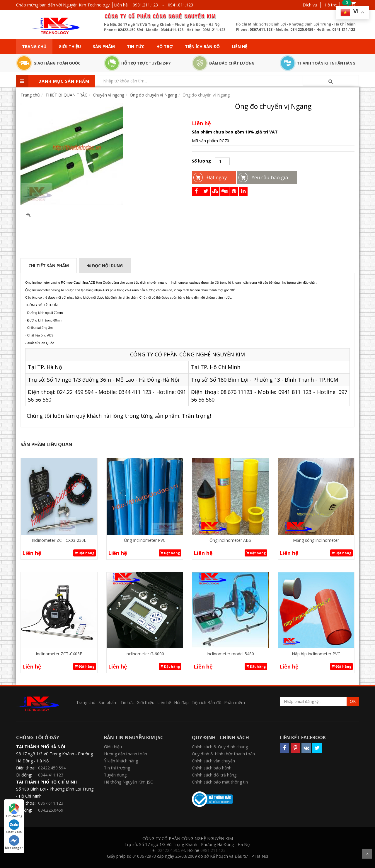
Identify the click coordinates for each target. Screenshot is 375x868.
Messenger (14, 842)
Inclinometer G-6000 (145, 654)
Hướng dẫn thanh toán (126, 754)
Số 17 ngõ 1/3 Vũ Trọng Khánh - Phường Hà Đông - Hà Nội (54, 757)
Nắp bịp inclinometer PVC (316, 654)
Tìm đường (14, 811)
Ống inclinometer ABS (230, 540)
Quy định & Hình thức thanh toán (223, 754)
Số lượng (201, 161)
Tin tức (136, 46)
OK (353, 701)
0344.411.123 (172, 30)
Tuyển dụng (115, 775)
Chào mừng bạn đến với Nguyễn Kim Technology (63, 5)
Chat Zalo (14, 827)
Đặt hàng (85, 553)
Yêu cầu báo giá (270, 177)
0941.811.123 (180, 5)
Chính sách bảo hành (212, 768)
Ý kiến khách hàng (121, 761)
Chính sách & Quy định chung (220, 747)
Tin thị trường (117, 768)
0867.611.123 (261, 29)
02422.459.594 (130, 30)
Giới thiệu (70, 46)
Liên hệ (240, 46)
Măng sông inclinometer (316, 540)
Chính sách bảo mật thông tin (220, 782)
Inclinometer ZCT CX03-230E (59, 540)
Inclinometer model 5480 (230, 654)
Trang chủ (34, 46)
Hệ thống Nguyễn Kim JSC (128, 782)
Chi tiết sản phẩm (49, 266)
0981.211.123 (145, 5)
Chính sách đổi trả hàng (214, 775)
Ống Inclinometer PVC (145, 540)
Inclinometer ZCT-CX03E (59, 654)
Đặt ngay (217, 177)
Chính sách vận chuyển (213, 761)
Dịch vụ (310, 5)
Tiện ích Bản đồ (202, 46)
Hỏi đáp (181, 702)
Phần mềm (235, 702)
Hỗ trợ (331, 5)
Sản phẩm (104, 46)
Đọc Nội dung (105, 266)
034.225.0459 (302, 29)
